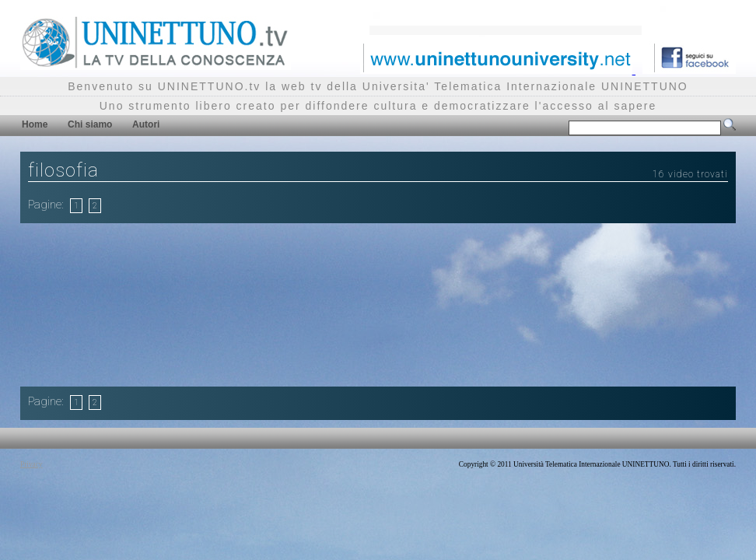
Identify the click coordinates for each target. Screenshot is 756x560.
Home (35, 124)
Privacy (31, 464)
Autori (146, 124)
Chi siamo (90, 124)
